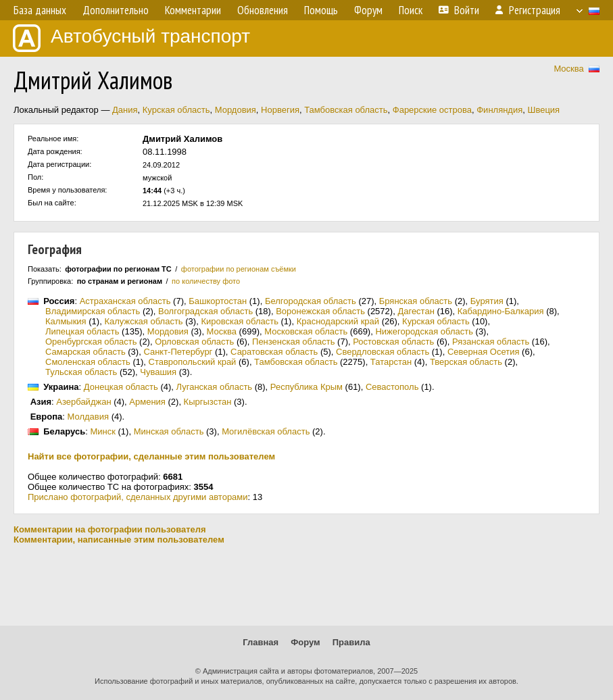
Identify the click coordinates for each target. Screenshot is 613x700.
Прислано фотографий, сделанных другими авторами (138, 497)
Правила (351, 642)
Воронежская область (320, 311)
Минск (102, 431)
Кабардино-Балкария (501, 311)
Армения (147, 402)
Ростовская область (393, 342)
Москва (568, 69)
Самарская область (85, 352)
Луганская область (215, 387)
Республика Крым (306, 387)
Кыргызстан (208, 402)
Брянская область (416, 301)
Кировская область (240, 321)
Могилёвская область (266, 431)
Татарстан (391, 362)
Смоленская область (88, 362)
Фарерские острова (432, 110)
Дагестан (416, 311)
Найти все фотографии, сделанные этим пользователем (151, 456)
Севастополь (392, 387)
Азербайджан (83, 402)
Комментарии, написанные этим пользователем (119, 540)
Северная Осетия (484, 352)
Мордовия (236, 110)
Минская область (169, 431)
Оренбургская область (91, 342)
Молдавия (89, 417)
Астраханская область (125, 301)
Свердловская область (383, 352)
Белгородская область (311, 301)
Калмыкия (66, 321)
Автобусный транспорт (131, 38)
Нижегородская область (424, 331)
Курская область (176, 110)
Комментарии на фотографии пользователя (110, 529)
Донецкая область (121, 387)
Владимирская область (93, 311)
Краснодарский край (338, 321)
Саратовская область (274, 352)
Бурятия (487, 301)
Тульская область (81, 372)
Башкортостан (218, 301)
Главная (261, 642)
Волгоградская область (205, 311)
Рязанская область (491, 342)
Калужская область (143, 321)
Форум (305, 642)
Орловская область (194, 342)
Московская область (306, 331)
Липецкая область (82, 331)
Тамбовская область (346, 110)
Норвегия (280, 110)
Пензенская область (293, 342)
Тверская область (466, 362)
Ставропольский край (193, 362)
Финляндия (499, 110)
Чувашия (158, 372)
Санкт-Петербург (178, 352)
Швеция (543, 110)
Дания (125, 110)
